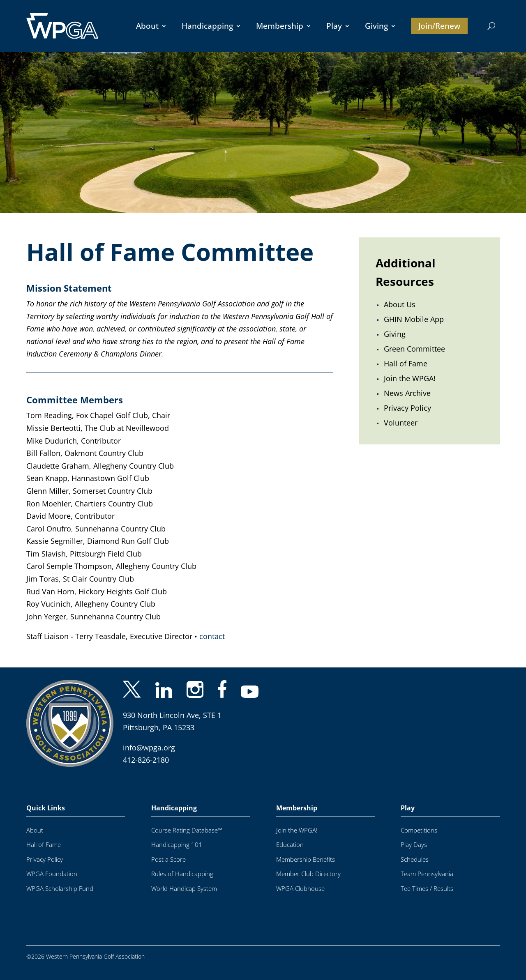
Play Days (414, 845)
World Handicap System (184, 889)
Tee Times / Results (427, 889)
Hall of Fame (44, 845)
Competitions (419, 830)
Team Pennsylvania (427, 874)
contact (212, 636)
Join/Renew (439, 26)
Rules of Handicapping (182, 874)
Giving (376, 26)
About (147, 26)
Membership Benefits (306, 859)
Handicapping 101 (177, 845)
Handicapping (207, 26)
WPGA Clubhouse (300, 889)
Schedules (415, 859)
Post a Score (168, 859)
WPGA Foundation (52, 874)
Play (334, 26)
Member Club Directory (308, 874)
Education (290, 845)
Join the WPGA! (297, 830)
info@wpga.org (149, 748)
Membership (280, 26)
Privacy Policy (45, 859)
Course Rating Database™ (187, 830)
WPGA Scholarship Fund (60, 889)
